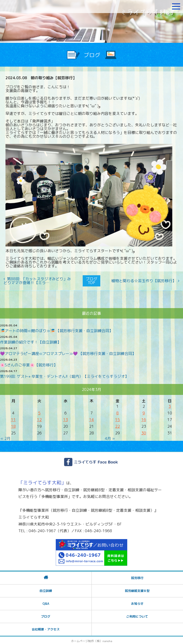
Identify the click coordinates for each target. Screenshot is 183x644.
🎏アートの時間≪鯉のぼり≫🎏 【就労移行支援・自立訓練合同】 (56, 329)
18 (13, 425)
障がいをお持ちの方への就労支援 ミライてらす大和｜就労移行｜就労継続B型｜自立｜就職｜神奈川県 (32, 6)
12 (39, 418)
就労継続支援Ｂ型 (137, 590)
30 (144, 432)
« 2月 (5, 437)
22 (117, 425)
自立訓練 (46, 590)
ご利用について (137, 615)
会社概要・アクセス (46, 628)
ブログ (46, 615)
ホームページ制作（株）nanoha (92, 640)
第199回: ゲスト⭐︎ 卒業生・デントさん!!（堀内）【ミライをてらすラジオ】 (64, 375)
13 (66, 418)
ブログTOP (91, 280)
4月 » (110, 437)
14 (91, 418)
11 (13, 418)
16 (144, 418)
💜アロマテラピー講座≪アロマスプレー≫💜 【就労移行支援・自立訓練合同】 (68, 352)
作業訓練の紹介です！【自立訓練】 (30, 341)
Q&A (46, 602)
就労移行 (137, 577)
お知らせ (137, 602)
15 (117, 418)
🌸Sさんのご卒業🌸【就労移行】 (29, 364)
